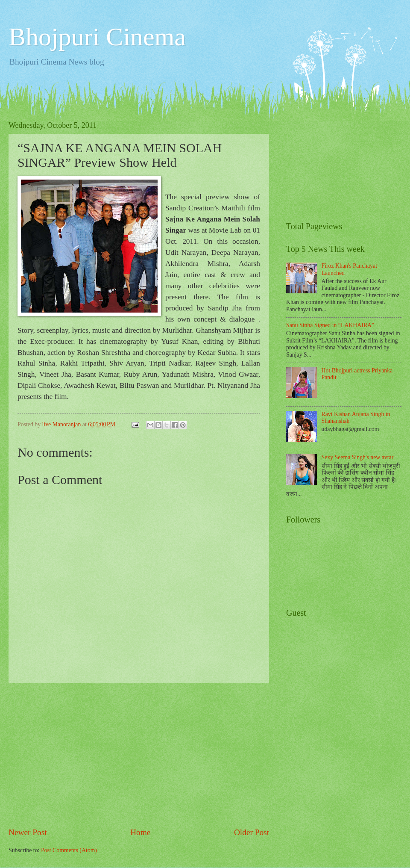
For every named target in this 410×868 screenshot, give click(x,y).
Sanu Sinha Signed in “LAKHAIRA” (330, 325)
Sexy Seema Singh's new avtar (358, 457)
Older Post (252, 832)
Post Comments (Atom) (69, 850)
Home (140, 832)
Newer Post (28, 832)
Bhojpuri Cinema (97, 37)
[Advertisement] (139, 755)
